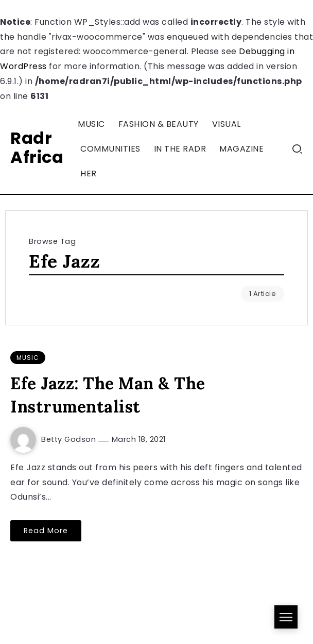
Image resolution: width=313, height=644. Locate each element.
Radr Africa (37, 147)
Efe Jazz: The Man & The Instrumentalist (108, 395)
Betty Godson (70, 439)
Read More (46, 531)
